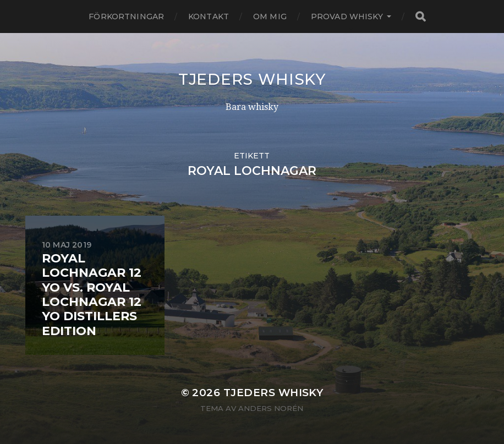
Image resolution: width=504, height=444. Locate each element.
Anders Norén (271, 408)
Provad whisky (347, 17)
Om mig (270, 17)
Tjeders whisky (252, 79)
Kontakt (209, 17)
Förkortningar (126, 17)
